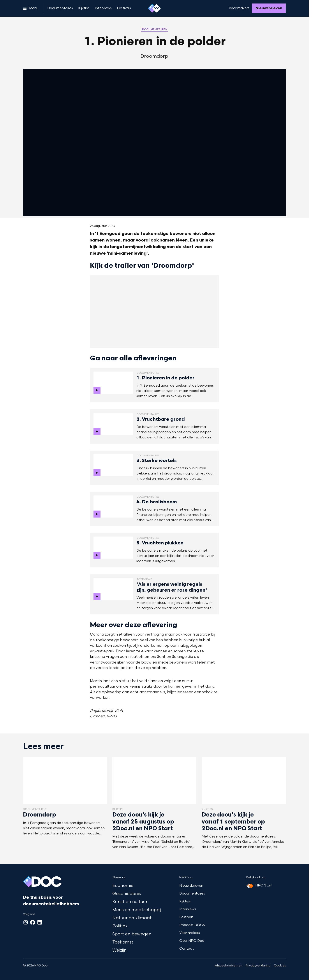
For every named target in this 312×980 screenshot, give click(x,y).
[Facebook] (33, 922)
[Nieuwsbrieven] (269, 8)
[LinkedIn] (40, 922)
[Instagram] (26, 922)
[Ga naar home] (154, 8)
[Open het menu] (31, 8)
